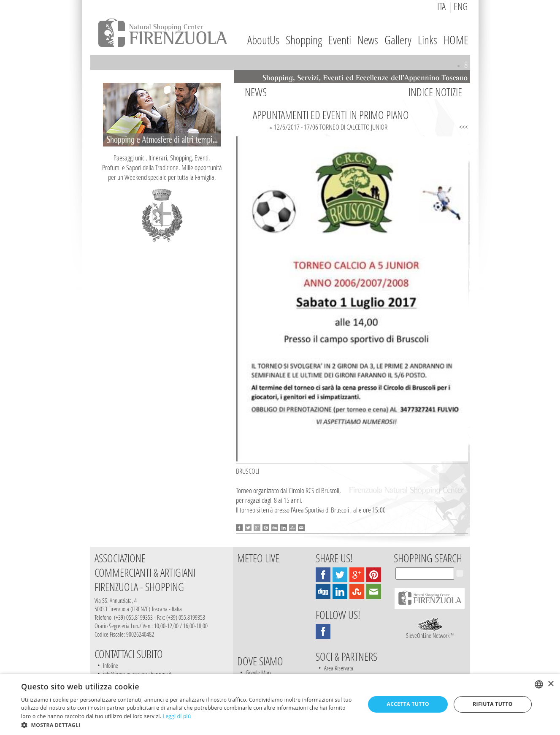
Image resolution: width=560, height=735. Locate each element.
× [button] (551, 684)
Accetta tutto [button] (408, 704)
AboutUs (263, 40)
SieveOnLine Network (430, 632)
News (368, 40)
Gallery (398, 40)
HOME (456, 40)
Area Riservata (339, 668)
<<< (464, 127)
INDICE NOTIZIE (435, 92)
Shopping (304, 40)
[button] (188, 725)
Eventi (340, 40)
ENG (461, 6)
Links (427, 40)
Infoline (111, 665)
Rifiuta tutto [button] (493, 704)
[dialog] (280, 704)
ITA (441, 6)
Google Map (258, 673)
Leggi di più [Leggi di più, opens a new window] (177, 716)
